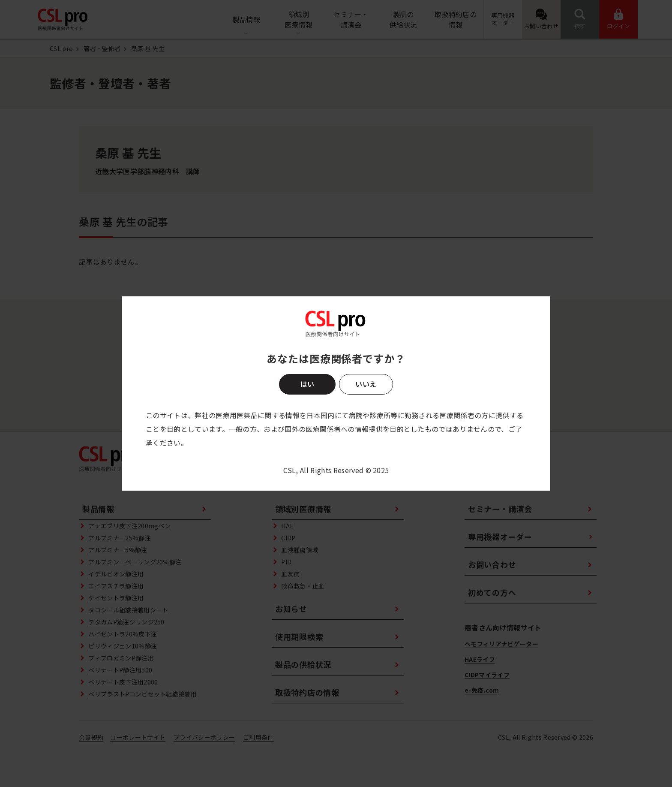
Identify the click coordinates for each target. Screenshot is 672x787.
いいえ (366, 384)
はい (307, 384)
